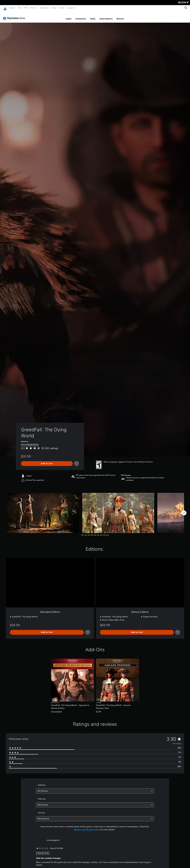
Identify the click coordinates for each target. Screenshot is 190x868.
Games (11, 8)
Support (71, 8)
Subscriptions (106, 16)
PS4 (26, 8)
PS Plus (33, 8)
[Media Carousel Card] (43, 510)
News (55, 8)
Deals (93, 16)
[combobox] (95, 788)
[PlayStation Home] (5, 8)
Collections (81, 16)
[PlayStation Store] (15, 15)
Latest (68, 16)
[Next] (184, 510)
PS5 (19, 8)
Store (62, 8)
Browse (120, 16)
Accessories (44, 8)
